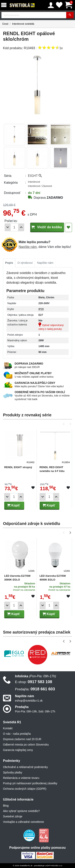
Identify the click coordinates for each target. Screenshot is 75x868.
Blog (6, 806)
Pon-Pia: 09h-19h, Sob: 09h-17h (35, 711)
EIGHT (35, 176)
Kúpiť (14, 505)
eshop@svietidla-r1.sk (29, 701)
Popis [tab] (9, 263)
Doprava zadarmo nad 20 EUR (22, 739)
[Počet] (14, 227)
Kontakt (8, 728)
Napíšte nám (28, 247)
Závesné (47, 186)
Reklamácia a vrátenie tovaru (21, 778)
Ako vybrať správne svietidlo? (21, 811)
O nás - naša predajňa (17, 734)
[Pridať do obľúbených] (68, 227)
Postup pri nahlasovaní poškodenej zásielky (30, 783)
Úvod (5, 24)
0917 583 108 (34, 682)
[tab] (9, 263)
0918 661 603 (35, 689)
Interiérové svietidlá (23, 24)
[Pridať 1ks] (21, 227)
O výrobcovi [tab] (25, 263)
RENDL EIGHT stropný (18, 467)
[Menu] (5, 5)
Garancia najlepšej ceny (18, 750)
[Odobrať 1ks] (8, 227)
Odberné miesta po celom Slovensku (26, 745)
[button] (64, 424)
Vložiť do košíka (47, 227)
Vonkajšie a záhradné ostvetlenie (23, 822)
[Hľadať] (70, 15)
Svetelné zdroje (13, 816)
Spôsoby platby (13, 772)
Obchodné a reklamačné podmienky (25, 767)
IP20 (41, 309)
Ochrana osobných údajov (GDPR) (25, 789)
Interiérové (34, 182)
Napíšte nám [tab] (45, 263)
